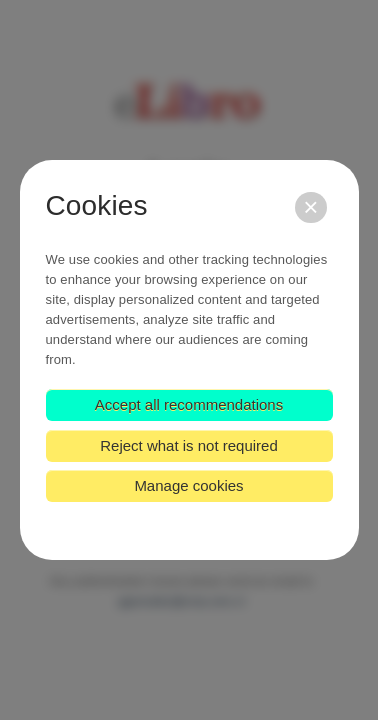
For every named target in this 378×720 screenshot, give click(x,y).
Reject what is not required (189, 445)
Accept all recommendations (189, 404)
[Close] (310, 207)
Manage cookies (188, 485)
